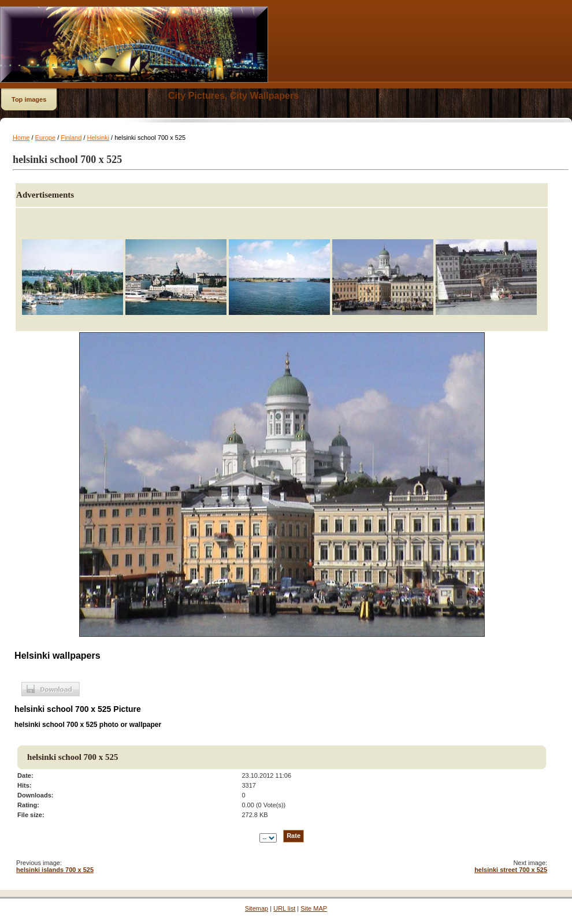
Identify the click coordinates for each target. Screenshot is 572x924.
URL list (284, 908)
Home (21, 138)
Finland (71, 138)
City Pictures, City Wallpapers (233, 96)
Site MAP (314, 908)
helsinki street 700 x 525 (511, 870)
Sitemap (257, 908)
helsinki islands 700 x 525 (55, 870)
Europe (45, 138)
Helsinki (99, 138)
